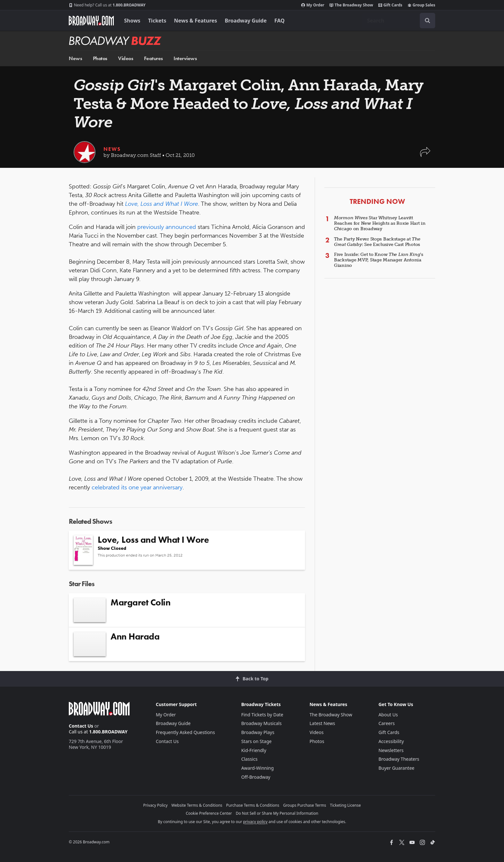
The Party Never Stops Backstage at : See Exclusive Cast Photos (377, 242)
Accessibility (391, 741)
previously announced (167, 227)
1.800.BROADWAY (107, 5)
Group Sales (421, 5)
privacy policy (255, 822)
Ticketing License (346, 805)
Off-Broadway (256, 777)
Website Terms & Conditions (197, 805)
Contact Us (81, 726)
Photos (100, 58)
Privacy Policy (156, 805)
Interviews (185, 58)
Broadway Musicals (261, 723)
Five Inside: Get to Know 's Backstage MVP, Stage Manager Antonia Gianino (379, 260)
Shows (132, 21)
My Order (313, 5)
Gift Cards (390, 5)
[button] (425, 155)
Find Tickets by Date (262, 715)
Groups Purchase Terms (305, 805)
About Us (388, 715)
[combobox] (399, 21)
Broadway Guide (246, 21)
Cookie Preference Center (209, 813)
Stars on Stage (256, 741)
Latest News (322, 723)
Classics (249, 759)
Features (153, 58)
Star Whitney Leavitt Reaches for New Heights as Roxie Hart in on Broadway (380, 223)
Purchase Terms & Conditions (253, 805)
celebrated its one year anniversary (137, 487)
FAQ (280, 21)
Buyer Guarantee (396, 768)
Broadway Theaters (399, 759)
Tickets (157, 21)
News (75, 58)
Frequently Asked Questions (185, 732)
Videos (126, 58)
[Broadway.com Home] (91, 21)
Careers (386, 723)
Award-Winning (257, 768)
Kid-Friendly (254, 750)
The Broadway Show (351, 5)
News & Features (195, 21)
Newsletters (391, 750)
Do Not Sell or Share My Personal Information (277, 813)
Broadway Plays (258, 732)
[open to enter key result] (428, 21)
